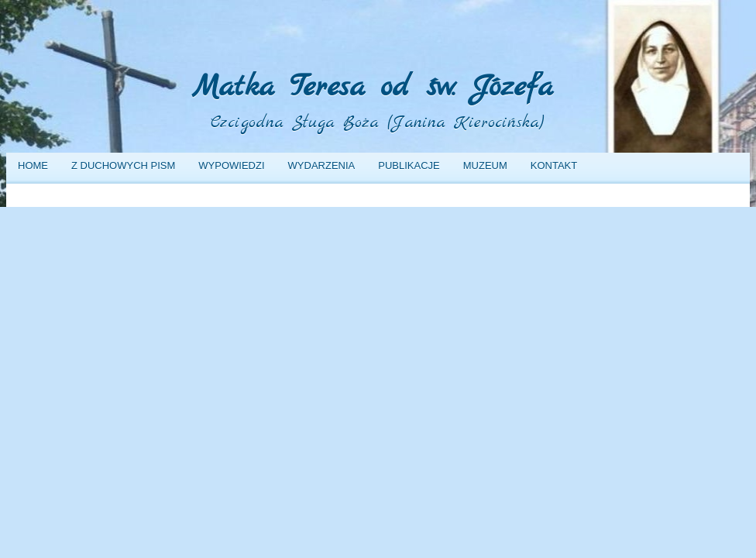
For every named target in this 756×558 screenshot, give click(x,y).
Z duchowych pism (123, 165)
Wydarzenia (322, 165)
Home (33, 165)
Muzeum (485, 165)
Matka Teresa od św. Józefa (373, 88)
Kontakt (554, 165)
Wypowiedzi (231, 165)
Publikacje (409, 165)
